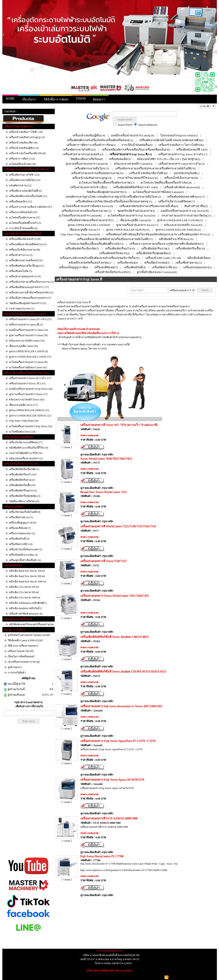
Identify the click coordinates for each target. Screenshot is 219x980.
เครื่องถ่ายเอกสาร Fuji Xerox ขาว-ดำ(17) (183, 154)
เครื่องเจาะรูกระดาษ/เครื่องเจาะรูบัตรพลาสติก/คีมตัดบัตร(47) (167, 244)
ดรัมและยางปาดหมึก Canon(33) (133, 164)
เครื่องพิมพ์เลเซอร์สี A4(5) (192, 150)
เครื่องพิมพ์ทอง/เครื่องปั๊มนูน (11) (27, 266)
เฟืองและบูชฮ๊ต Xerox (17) (23, 405)
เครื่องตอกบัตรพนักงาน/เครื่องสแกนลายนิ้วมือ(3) (149, 206)
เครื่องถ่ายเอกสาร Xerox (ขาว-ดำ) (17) (30, 378)
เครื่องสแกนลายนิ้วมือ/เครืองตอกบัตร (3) (31, 292)
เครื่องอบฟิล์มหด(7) (106, 267)
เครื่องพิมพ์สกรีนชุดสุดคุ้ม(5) (153, 253)
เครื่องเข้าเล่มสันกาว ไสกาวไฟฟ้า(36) (181, 145)
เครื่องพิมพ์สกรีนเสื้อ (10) (22, 485)
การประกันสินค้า (17, 673)
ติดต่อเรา (99, 99)
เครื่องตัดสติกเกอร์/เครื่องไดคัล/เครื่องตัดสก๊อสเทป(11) (100, 140)
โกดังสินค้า (10, 112)
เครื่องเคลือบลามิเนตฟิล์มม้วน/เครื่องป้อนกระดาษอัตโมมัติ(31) (115, 239)
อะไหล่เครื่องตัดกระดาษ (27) (25, 218)
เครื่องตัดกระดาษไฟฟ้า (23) (24, 175)
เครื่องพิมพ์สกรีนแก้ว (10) (23, 474)
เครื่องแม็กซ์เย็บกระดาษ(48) (181, 178)
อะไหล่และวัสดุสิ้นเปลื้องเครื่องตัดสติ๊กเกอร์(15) (95, 244)
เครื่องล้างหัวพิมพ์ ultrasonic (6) (26, 614)
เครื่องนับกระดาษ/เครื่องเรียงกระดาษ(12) (86, 211)
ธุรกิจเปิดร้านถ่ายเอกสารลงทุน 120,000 (29, 635)
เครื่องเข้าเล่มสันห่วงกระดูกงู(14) (92, 178)
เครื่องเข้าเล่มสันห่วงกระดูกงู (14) (27, 137)
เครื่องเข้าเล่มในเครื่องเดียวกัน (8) (27, 153)
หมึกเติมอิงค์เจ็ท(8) (199, 258)
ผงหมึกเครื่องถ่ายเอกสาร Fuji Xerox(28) (185, 211)
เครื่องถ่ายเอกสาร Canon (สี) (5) (26, 325)
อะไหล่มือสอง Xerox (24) (22, 432)
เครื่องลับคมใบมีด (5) (21, 271)
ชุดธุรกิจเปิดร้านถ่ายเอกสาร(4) (136, 211)
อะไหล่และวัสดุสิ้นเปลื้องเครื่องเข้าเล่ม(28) (166, 183)
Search (205, 290)
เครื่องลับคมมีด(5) (120, 159)
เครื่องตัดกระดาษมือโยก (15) (25, 180)
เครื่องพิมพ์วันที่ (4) (19, 539)
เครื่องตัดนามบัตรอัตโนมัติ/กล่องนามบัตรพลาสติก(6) (171, 140)
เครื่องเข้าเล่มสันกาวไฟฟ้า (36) (26, 132)
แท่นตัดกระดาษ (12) (20, 185)
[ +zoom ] (67, 447)
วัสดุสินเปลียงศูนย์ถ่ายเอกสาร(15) (107, 192)
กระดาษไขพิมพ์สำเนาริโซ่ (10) (26, 453)
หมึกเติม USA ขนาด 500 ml (24, 592)
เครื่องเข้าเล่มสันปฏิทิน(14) (89, 135)
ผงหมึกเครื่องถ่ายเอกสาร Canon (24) (29, 330)
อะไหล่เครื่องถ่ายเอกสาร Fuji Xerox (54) (31, 426)
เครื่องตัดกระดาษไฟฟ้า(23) (79, 150)
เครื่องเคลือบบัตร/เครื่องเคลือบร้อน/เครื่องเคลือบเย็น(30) (136, 150)
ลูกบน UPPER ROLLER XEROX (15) (29, 410)
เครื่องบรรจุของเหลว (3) (22, 533)
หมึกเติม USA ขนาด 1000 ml (25, 598)
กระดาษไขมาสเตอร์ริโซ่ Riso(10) (138, 178)
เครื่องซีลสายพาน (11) (21, 517)
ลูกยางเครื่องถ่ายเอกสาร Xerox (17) (28, 394)
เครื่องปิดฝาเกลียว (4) (21, 544)
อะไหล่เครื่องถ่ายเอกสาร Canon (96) (28, 362)
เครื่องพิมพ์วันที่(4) (135, 267)
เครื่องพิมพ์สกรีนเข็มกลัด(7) (82, 248)
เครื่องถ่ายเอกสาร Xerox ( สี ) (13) (27, 383)
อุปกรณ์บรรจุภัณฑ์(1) (186, 173)
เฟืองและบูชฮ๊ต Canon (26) (23, 346)
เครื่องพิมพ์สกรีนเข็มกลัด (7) (24, 469)
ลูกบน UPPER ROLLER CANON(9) (89, 225)
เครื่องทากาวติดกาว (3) (22, 159)
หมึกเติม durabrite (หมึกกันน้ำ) (25, 608)
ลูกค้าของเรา (15, 667)
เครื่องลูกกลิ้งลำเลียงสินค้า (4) (25, 560)
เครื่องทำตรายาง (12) (21, 255)
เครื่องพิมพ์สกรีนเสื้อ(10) (190, 248)
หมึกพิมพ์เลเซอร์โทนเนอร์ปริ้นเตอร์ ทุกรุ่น (31, 624)
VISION (81, 99)
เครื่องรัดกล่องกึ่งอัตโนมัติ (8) (25, 512)
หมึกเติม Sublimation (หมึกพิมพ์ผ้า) (28, 603)
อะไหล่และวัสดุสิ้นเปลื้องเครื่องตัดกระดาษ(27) (107, 183)
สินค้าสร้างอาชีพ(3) (196, 206)
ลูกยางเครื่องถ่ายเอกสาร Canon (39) (28, 335)
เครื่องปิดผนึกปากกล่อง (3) (23, 555)
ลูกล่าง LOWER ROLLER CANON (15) (30, 357)
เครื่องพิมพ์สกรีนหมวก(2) (115, 253)
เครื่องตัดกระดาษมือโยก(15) (92, 168)
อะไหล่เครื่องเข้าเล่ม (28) (22, 164)
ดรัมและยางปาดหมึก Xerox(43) (183, 225)
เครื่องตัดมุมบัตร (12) (21, 201)
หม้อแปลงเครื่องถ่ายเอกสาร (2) (26, 458)
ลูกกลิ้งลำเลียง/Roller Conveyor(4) (157, 272)
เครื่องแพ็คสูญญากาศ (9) (23, 523)
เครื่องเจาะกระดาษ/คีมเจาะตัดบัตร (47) (30, 207)
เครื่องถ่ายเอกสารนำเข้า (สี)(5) (89, 187)
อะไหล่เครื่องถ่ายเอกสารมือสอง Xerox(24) (88, 206)
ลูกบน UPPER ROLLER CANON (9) (29, 351)
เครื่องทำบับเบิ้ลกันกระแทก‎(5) (112, 272)
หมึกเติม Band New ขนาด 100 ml (27, 571)
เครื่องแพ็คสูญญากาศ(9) (73, 267)
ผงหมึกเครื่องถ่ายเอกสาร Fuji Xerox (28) (31, 389)
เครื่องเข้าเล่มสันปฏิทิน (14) (24, 148)
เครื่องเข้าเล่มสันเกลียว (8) (23, 143)
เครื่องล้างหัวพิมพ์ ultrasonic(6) (182, 187)
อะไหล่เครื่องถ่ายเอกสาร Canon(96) (80, 216)
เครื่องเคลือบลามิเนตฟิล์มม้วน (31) (28, 244)
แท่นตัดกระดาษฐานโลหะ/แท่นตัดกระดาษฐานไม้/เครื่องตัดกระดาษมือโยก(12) (113, 197)
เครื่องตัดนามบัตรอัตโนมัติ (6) (25, 191)
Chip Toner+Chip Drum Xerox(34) (80, 234)
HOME (10, 99)
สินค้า (19, 106)
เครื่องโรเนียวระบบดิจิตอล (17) (26, 442)
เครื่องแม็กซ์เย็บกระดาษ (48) (25, 250)
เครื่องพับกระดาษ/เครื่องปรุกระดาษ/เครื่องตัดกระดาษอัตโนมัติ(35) (155, 168)
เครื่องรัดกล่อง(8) (127, 263)
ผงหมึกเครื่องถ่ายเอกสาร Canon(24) (133, 135)
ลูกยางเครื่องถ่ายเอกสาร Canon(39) (87, 164)
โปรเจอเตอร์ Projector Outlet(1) (179, 135)
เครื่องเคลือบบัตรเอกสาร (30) (25, 239)
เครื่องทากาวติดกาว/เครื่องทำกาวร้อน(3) (91, 145)
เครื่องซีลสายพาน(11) (189, 263)
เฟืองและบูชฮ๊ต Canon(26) (135, 220)
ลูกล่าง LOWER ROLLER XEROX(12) (178, 230)
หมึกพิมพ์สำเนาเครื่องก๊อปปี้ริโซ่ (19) (29, 448)
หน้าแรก (9, 106)
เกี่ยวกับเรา (29, 99)
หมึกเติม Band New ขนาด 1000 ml (28, 582)
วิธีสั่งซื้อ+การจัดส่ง (56, 99)
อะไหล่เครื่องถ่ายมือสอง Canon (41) (28, 367)
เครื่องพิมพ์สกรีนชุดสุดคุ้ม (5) (25, 496)
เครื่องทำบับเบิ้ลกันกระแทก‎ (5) (26, 549)
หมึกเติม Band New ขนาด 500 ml (27, 576)
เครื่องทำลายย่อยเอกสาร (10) (25, 276)
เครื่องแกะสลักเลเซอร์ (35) (23, 212)
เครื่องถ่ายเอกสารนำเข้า (21, 651)
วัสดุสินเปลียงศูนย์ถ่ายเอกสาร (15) (28, 303)
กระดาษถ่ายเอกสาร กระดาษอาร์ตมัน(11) (186, 216)
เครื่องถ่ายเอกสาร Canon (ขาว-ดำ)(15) (182, 164)
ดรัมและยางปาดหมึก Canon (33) (27, 341)
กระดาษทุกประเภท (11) (22, 309)
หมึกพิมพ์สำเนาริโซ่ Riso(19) (176, 239)
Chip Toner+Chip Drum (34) (24, 421)
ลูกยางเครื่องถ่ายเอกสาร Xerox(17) (137, 225)
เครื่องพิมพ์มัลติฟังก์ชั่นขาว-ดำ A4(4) (135, 187)
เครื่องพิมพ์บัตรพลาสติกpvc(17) (186, 197)
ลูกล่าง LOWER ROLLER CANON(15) (180, 220)
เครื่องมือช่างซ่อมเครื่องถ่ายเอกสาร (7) (30, 298)
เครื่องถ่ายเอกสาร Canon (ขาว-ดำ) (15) (30, 319)
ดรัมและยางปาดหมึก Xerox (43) (27, 400)
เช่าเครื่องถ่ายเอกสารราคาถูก (24, 662)
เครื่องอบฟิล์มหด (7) (20, 528)
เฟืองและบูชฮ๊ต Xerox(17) (85, 230)
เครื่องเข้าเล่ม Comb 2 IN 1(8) (163, 258)
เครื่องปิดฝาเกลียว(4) (164, 267)
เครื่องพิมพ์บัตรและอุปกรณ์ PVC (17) (29, 287)
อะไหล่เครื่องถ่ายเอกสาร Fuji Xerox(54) (131, 216)
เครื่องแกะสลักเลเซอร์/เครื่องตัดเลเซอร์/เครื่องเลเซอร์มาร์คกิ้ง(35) (100, 258)
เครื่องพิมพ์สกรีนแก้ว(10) (120, 248)
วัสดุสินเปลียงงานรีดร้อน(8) (87, 159)
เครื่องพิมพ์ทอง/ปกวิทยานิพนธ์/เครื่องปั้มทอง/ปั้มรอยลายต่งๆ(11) (114, 201)
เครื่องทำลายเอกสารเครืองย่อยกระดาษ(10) (97, 173)
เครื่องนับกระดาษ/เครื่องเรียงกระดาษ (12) (32, 282)
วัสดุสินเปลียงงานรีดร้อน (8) (24, 501)
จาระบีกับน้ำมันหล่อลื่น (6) (23, 228)
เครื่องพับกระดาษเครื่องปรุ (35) (26, 260)
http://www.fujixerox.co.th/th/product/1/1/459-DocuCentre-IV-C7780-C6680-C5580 (124, 870)
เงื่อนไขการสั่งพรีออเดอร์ (21, 656)
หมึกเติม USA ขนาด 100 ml (24, 587)
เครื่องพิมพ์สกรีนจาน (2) (22, 480)
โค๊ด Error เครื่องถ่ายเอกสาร (23, 646)
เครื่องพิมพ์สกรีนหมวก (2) (23, 491)
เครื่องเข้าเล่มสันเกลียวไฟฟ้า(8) (148, 173)
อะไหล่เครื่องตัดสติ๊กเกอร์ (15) (25, 223)
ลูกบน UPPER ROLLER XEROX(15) (128, 230)
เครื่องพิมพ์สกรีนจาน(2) (155, 248)
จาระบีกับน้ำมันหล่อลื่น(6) (137, 145)
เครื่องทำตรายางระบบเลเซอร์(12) (83, 154)
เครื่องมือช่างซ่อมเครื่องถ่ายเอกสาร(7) (90, 220)
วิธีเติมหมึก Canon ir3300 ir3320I (25, 640)
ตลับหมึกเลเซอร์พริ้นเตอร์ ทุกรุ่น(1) (90, 263)
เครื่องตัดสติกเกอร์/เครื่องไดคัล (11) (28, 196)
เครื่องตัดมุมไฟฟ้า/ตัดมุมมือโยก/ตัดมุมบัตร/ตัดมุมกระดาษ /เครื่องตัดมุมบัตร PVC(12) (158, 234)
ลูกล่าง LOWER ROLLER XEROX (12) (30, 416)
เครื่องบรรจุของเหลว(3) (197, 267)
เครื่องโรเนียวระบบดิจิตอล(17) (177, 201)
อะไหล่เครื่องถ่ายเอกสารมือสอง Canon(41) (158, 192)
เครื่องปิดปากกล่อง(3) (157, 263)
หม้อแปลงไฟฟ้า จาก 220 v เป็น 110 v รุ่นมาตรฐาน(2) (169, 159)
